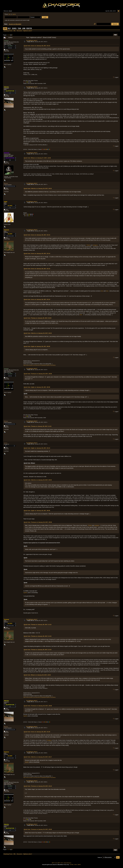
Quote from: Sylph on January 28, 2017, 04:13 (37, 448)
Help (9, 29)
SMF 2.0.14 (54, 863)
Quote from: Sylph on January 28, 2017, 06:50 (37, 346)
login (9, 14)
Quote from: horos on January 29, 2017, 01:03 (37, 732)
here (102, 291)
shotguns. (95, 245)
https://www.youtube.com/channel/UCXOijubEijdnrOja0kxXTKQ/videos (39, 365)
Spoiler (25, 593)
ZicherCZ (7, 153)
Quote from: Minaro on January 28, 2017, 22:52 (37, 675)
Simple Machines (67, 863)
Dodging (49, 740)
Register (29, 29)
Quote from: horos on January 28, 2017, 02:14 (37, 46)
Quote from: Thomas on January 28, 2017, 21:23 (38, 426)
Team (19, 29)
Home (5, 29)
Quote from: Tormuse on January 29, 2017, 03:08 (38, 829)
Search (14, 29)
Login (24, 29)
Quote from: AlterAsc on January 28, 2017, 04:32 (38, 188)
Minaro (6, 183)
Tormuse (6, 230)
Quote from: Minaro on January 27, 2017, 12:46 (37, 158)
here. (107, 291)
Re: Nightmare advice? (32, 41)
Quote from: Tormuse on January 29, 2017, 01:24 (38, 786)
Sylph (6, 202)
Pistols (88, 245)
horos (6, 443)
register (14, 14)
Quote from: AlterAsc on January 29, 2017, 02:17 (38, 757)
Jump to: (100, 857)
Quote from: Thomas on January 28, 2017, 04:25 (38, 318)
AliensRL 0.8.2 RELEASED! (15, 24)
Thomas (6, 41)
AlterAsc (6, 87)
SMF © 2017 (60, 863)
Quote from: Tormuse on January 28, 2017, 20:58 (38, 374)
